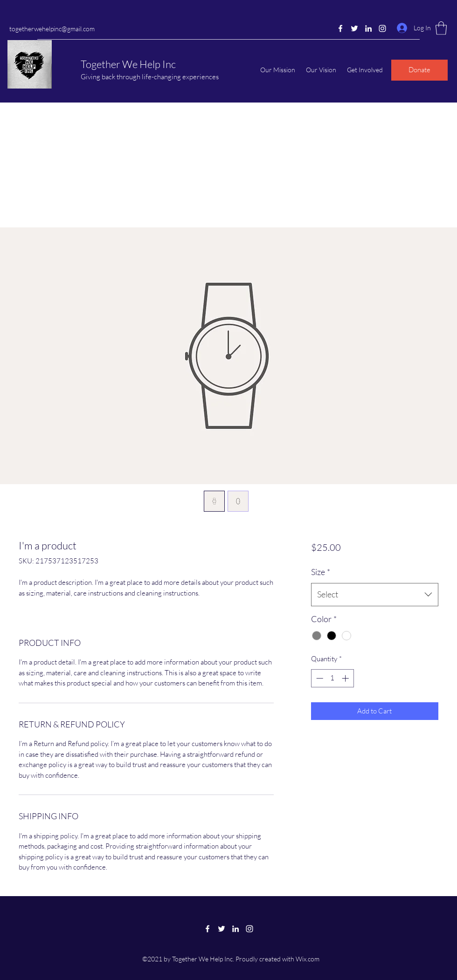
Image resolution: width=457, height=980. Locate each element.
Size (321, 572)
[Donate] (419, 70)
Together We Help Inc (128, 64)
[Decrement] (319, 678)
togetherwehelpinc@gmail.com (52, 29)
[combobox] (375, 595)
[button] (441, 28)
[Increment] (346, 678)
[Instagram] (382, 28)
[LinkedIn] (368, 28)
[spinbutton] (332, 678)
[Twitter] (354, 28)
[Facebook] (340, 28)
